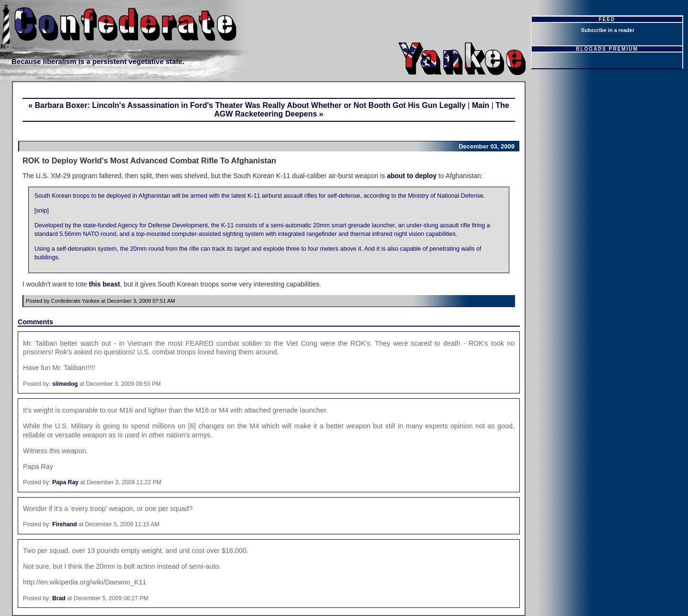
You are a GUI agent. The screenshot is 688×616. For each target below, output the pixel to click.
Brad (59, 598)
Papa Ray (65, 482)
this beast (104, 284)
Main (481, 105)
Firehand (64, 524)
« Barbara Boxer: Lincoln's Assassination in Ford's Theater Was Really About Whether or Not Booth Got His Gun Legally (247, 105)
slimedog (65, 384)
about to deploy (412, 176)
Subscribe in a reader (608, 30)
